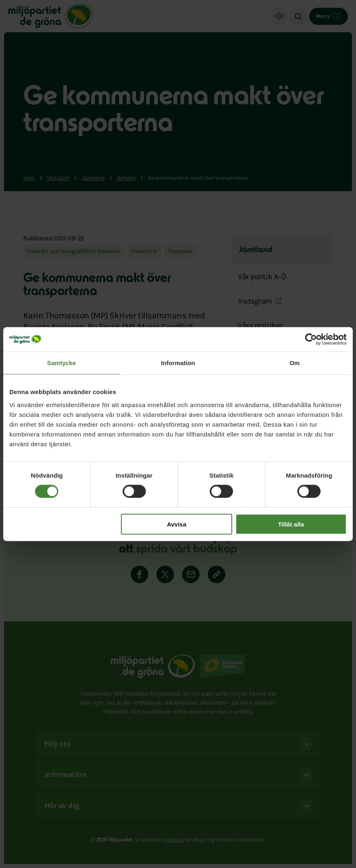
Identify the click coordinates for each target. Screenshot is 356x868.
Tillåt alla (291, 524)
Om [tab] (294, 363)
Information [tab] (178, 363)
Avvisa (177, 524)
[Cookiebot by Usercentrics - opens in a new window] (311, 339)
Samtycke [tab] (62, 363)
